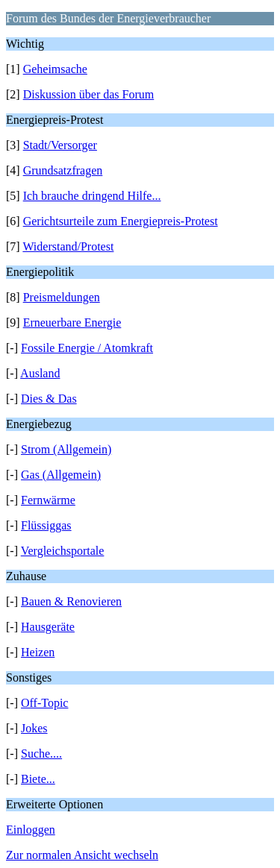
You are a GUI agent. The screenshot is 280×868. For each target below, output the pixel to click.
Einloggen (31, 830)
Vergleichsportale (63, 551)
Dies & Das (49, 399)
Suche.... (41, 754)
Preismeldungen (62, 297)
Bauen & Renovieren (71, 601)
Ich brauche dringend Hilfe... (92, 196)
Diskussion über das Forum (89, 94)
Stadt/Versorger (60, 145)
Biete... (38, 779)
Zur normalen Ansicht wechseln (82, 855)
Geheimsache (55, 69)
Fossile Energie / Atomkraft (87, 348)
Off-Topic (44, 703)
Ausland (40, 373)
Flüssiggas (46, 525)
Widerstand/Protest (68, 246)
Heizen (38, 652)
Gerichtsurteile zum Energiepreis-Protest (121, 221)
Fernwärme (48, 500)
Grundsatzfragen (63, 170)
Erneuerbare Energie (72, 323)
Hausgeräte (48, 627)
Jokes (34, 728)
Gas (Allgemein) (61, 475)
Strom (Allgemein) (66, 449)
